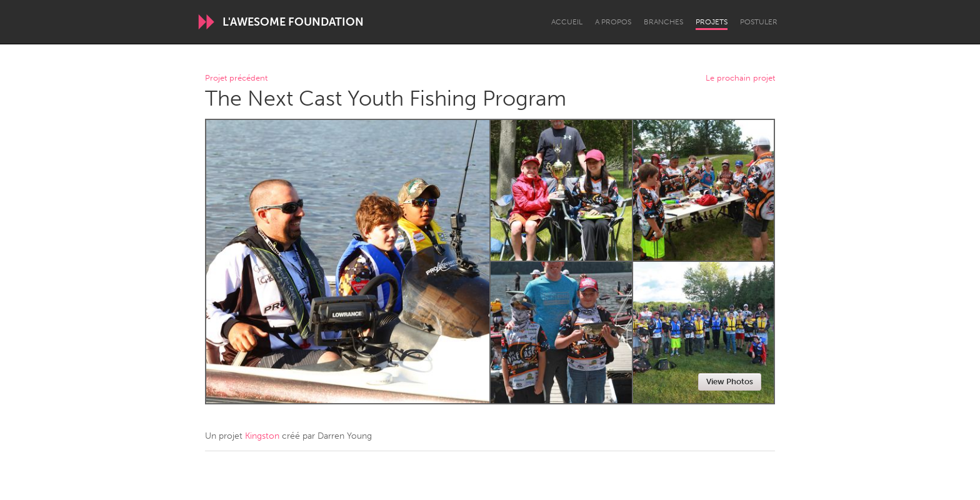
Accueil (567, 22)
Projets (712, 22)
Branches (663, 22)
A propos (613, 22)
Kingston (262, 436)
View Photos (730, 382)
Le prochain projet (740, 78)
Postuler (759, 22)
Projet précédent (236, 78)
